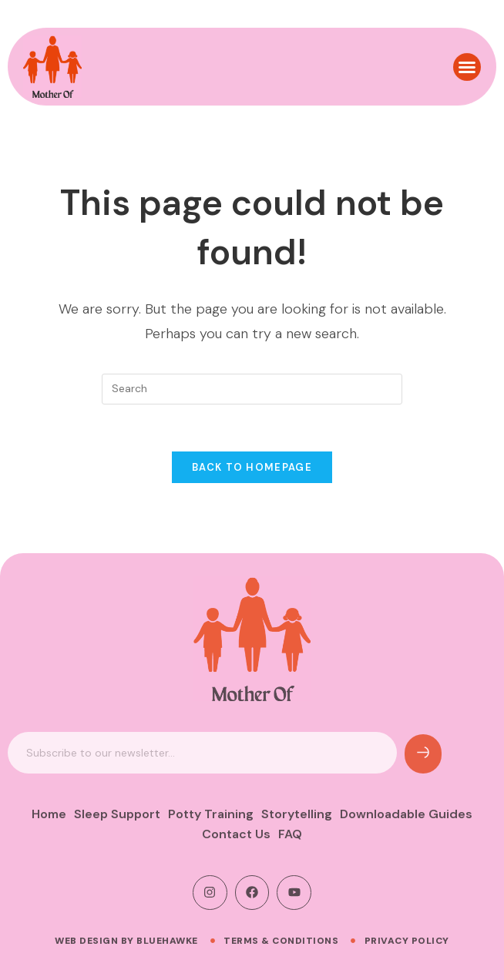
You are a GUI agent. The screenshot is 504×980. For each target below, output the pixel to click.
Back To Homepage (252, 467)
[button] (467, 59)
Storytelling (297, 814)
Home (49, 814)
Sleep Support (117, 814)
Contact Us (236, 834)
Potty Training (211, 814)
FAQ (290, 834)
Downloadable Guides (406, 814)
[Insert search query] (252, 389)
